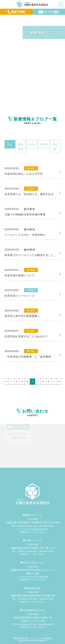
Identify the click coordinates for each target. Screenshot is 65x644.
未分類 (55, 147)
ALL (10, 144)
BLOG (32, 144)
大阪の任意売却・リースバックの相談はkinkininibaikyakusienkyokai (33, 639)
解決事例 (21, 147)
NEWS (44, 144)
